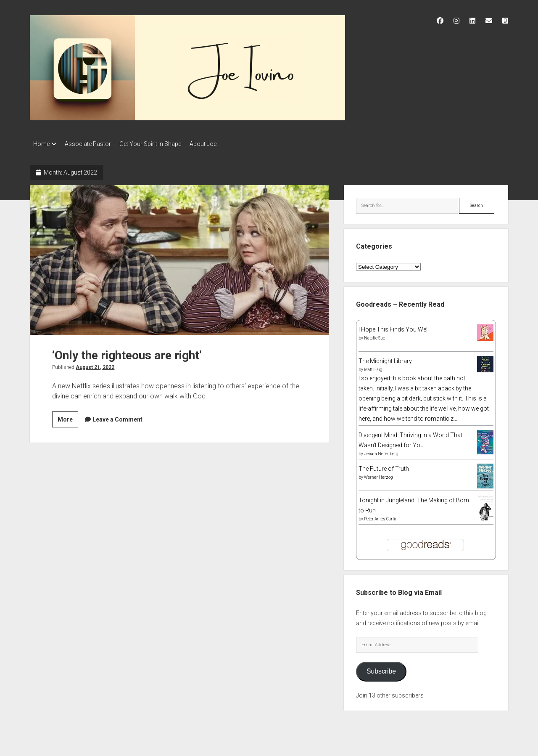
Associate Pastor (92, 144)
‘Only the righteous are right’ (179, 257)
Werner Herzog (378, 475)
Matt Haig (373, 367)
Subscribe (381, 669)
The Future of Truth (384, 466)
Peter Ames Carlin (381, 516)
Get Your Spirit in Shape (159, 144)
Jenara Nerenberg (381, 451)
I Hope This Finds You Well (394, 327)
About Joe (216, 144)
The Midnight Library (385, 358)
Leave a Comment (117, 417)
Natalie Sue (374, 336)
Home (41, 144)
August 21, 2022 (95, 365)
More (68, 418)
